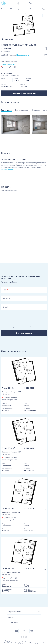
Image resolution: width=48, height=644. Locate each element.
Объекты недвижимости (18, 9)
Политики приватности (37, 327)
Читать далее (7, 170)
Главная (4, 9)
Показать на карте (8, 64)
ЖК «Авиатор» (34, 9)
